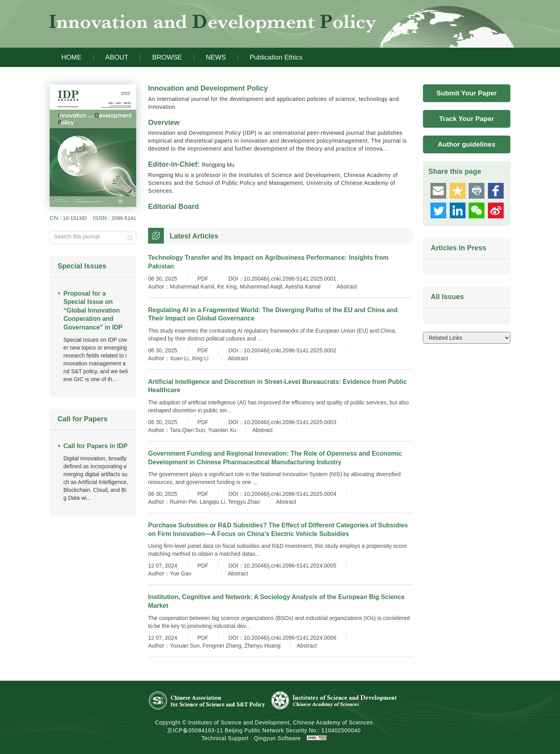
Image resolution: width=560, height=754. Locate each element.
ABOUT (117, 57)
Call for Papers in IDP (95, 446)
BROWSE (167, 57)
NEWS (216, 57)
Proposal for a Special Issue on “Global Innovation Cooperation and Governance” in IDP (93, 310)
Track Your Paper (467, 119)
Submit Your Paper (466, 93)
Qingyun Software (277, 738)
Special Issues (82, 266)
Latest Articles (194, 236)
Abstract (347, 287)
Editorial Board (173, 207)
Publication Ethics (276, 57)
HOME (71, 57)
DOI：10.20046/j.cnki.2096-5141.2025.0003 (282, 422)
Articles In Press (459, 248)
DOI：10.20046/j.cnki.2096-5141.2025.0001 (282, 279)
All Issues (447, 297)
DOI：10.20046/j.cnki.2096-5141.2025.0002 (282, 350)
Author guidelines (467, 144)
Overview (164, 123)
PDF (203, 279)
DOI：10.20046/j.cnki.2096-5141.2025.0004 (282, 494)
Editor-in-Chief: (191, 164)
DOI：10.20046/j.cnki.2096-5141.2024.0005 (282, 566)
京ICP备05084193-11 (195, 730)
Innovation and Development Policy (208, 88)
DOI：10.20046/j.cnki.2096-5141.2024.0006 (282, 638)
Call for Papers (83, 419)
